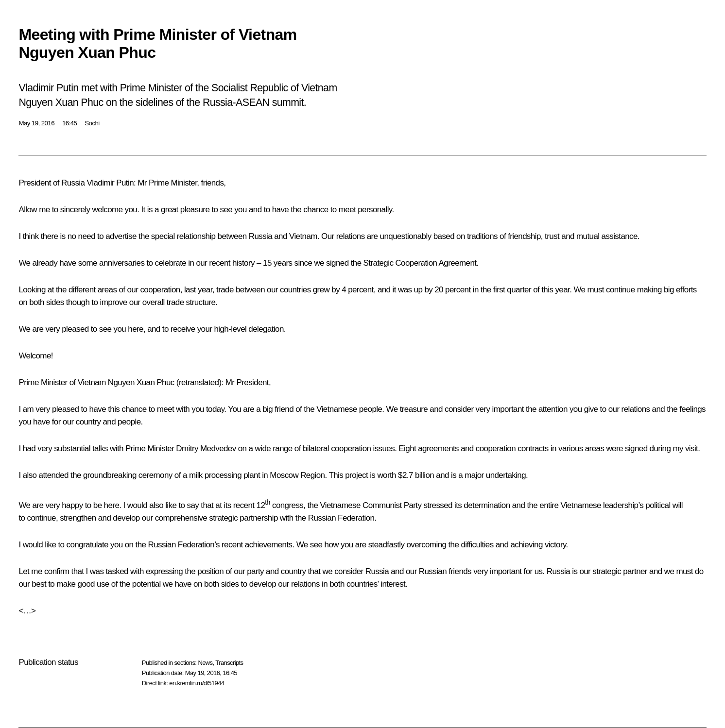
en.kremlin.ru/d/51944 (197, 683)
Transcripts (229, 663)
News (205, 663)
